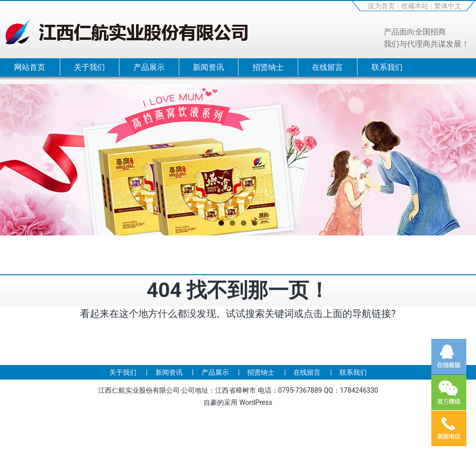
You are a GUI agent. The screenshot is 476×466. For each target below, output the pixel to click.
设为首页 (381, 6)
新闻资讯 (208, 67)
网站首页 (30, 67)
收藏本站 (415, 6)
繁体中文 (448, 6)
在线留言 (327, 67)
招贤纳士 (268, 67)
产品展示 (149, 67)
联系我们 (387, 67)
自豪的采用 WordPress (238, 402)
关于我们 (89, 67)
